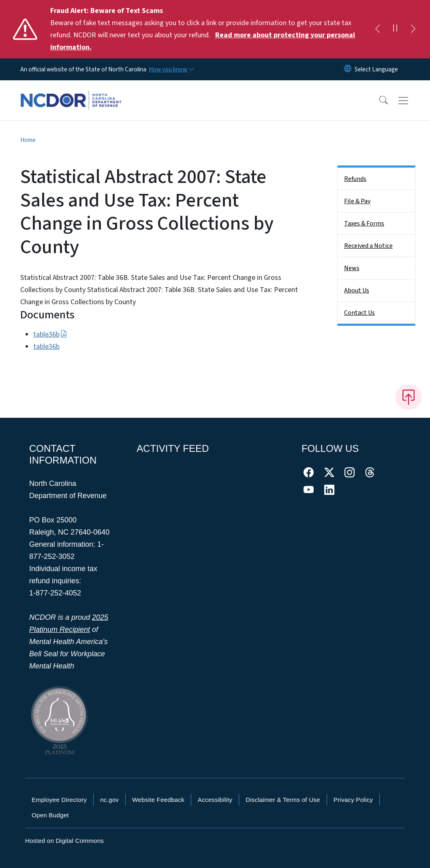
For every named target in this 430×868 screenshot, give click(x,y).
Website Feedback (158, 800)
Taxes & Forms (364, 223)
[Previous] (377, 29)
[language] (376, 69)
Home (28, 140)
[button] (378, 101)
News (352, 268)
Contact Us (359, 313)
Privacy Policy (353, 800)
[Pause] (395, 29)
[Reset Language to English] (348, 69)
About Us (357, 290)
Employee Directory (59, 800)
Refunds (355, 179)
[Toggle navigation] (411, 101)
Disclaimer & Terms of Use (283, 800)
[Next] (413, 29)
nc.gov (109, 800)
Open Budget (50, 815)
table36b (50, 334)
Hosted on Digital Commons (64, 841)
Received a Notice (368, 246)
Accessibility (215, 800)
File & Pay (357, 201)
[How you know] (171, 69)
